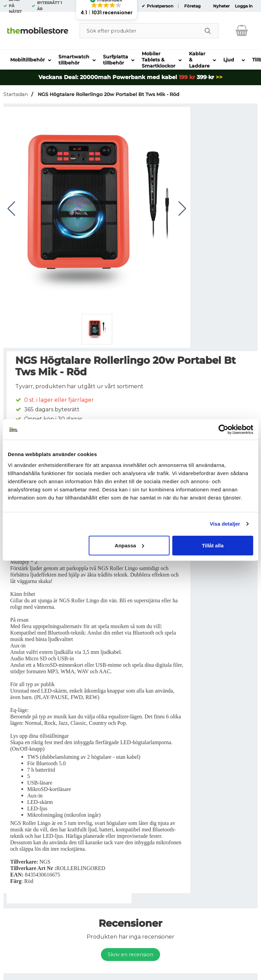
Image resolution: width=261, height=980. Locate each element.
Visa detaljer (225, 524)
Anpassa (130, 545)
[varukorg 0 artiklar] (242, 31)
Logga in (244, 6)
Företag (192, 6)
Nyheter (221, 6)
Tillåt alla (213, 545)
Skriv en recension (130, 955)
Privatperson (160, 6)
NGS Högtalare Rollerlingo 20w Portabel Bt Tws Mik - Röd (108, 94)
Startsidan (16, 94)
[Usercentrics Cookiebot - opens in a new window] (223, 430)
